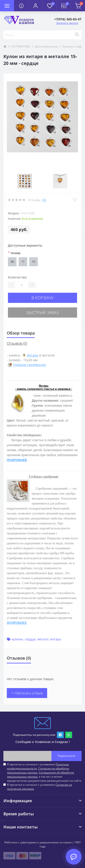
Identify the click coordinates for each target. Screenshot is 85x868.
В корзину (43, 298)
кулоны (17, 639)
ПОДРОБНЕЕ (17, 460)
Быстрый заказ (43, 312)
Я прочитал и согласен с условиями (40, 787)
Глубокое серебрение (29, 365)
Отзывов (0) (17, 343)
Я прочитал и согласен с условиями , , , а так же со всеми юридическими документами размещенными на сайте (44, 772)
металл (43, 639)
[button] (35, 6)
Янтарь (33, 355)
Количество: (18, 277)
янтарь (56, 639)
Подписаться (67, 756)
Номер (14, 253)
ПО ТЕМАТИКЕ (21, 46)
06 (12, 262)
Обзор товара (21, 333)
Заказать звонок (67, 23)
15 (34, 262)
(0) (44, 200)
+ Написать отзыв (27, 693)
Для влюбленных (46, 46)
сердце (30, 639)
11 (23, 262)
